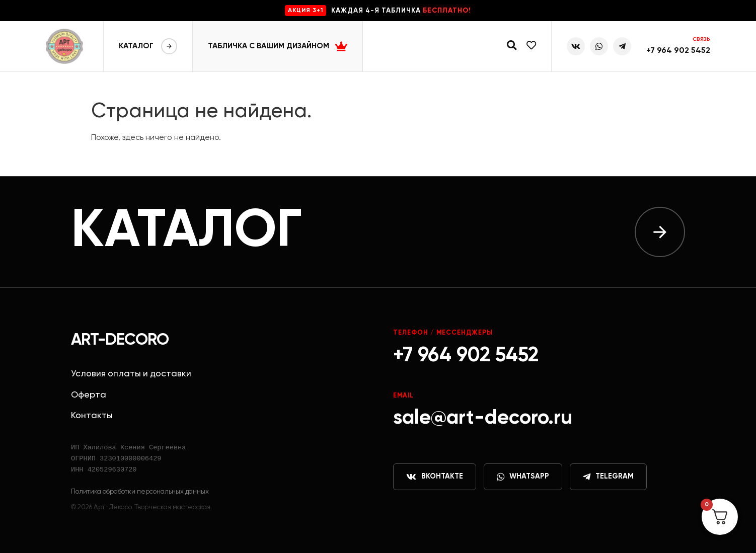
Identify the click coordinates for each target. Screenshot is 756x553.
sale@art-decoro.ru (483, 418)
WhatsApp (523, 477)
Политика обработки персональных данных (140, 492)
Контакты (92, 416)
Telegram (608, 477)
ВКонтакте (435, 477)
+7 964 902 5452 (678, 51)
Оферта (89, 395)
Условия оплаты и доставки (131, 374)
